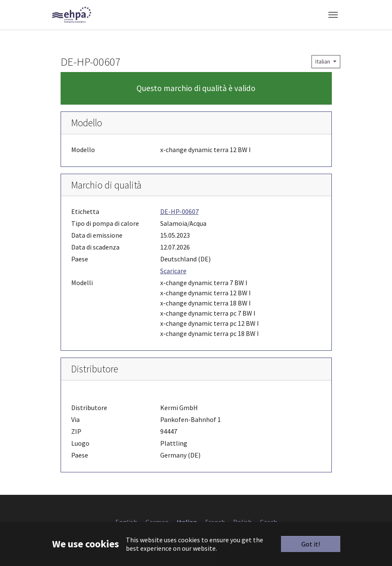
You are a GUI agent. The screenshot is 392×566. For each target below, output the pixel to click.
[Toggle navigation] (333, 15)
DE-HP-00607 (179, 211)
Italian (323, 61)
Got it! (311, 544)
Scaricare (173, 271)
